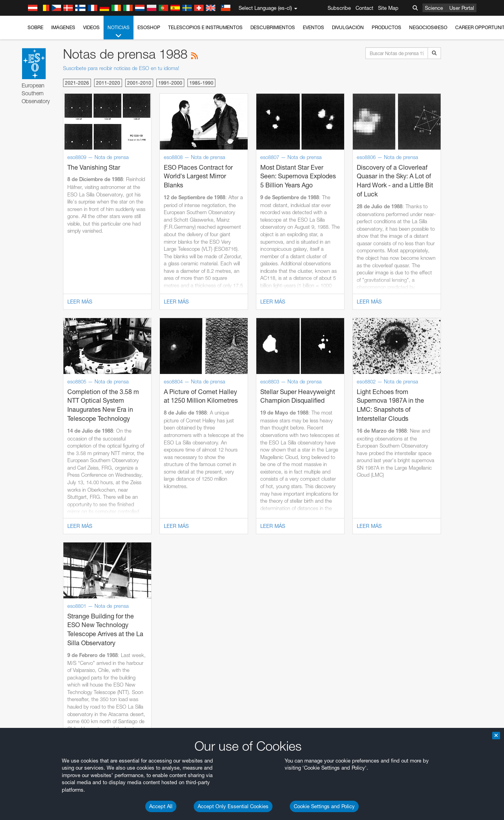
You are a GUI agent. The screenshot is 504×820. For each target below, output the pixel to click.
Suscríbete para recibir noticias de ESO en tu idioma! (121, 68)
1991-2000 (170, 83)
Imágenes (63, 27)
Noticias (119, 32)
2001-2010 (139, 83)
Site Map (388, 8)
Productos (386, 27)
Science (434, 8)
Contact (364, 8)
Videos (91, 27)
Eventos (313, 27)
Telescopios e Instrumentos (205, 27)
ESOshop (149, 27)
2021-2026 (77, 83)
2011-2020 (108, 83)
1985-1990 (201, 83)
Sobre (35, 27)
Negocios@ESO (428, 27)
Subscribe (339, 8)
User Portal (462, 8)
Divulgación (348, 27)
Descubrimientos (273, 27)
